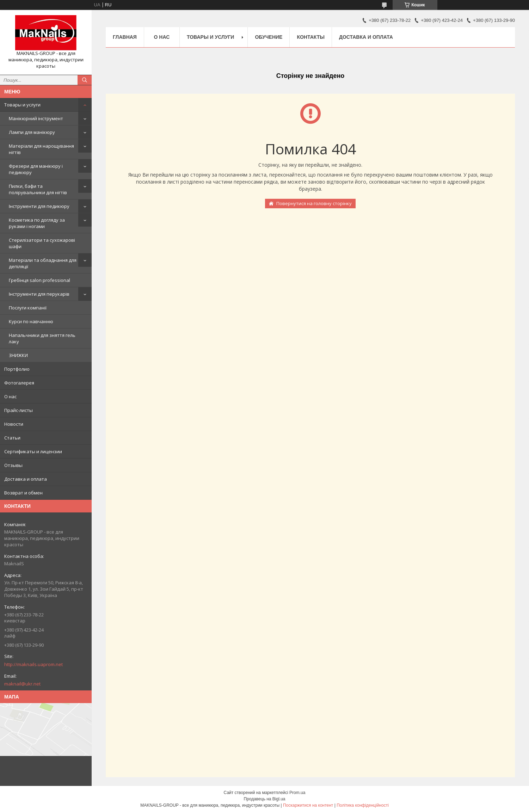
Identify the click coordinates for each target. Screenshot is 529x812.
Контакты (310, 37)
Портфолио (17, 369)
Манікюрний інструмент (36, 118)
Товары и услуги (22, 105)
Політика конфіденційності (363, 805)
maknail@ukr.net (22, 684)
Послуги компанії (28, 308)
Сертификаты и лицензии (33, 451)
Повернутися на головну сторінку (314, 203)
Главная (125, 37)
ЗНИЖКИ (18, 355)
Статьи (12, 438)
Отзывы (13, 465)
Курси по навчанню (31, 321)
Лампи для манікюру (32, 132)
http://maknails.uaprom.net (33, 664)
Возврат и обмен (23, 493)
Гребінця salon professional (39, 280)
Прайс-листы (19, 410)
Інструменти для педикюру (39, 206)
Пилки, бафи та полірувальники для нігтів (38, 189)
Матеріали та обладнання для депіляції (43, 263)
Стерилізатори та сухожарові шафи (42, 243)
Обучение (269, 37)
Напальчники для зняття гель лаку (42, 338)
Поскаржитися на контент (308, 805)
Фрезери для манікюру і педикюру (36, 169)
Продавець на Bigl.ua (264, 799)
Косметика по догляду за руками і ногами (37, 223)
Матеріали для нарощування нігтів (41, 149)
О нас (10, 396)
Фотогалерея (19, 383)
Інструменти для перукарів (39, 294)
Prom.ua (297, 793)
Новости (14, 424)
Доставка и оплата (26, 479)
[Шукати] (85, 80)
